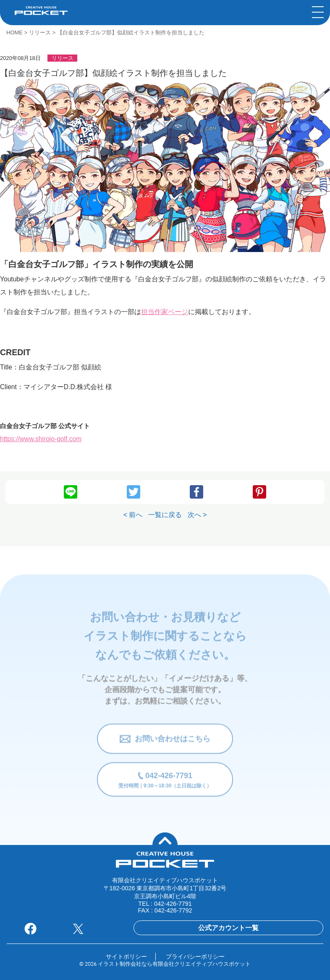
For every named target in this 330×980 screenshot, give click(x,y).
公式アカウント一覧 (228, 928)
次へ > (197, 515)
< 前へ (133, 515)
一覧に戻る (165, 515)
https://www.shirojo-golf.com (41, 439)
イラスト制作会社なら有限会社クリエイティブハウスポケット (174, 964)
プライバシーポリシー (195, 957)
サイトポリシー (126, 957)
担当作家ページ (165, 312)
